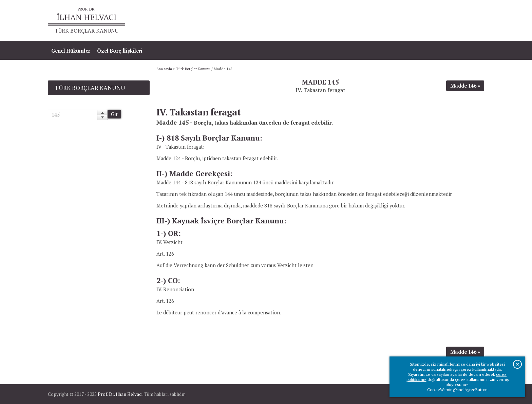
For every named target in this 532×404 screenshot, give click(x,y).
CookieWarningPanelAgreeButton (457, 390)
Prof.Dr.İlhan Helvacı (430, 21)
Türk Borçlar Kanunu (193, 69)
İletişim (471, 21)
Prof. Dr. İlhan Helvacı (120, 394)
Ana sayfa (386, 21)
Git (114, 114)
